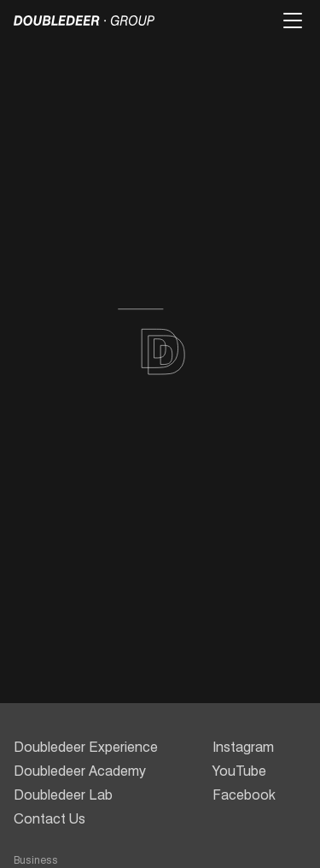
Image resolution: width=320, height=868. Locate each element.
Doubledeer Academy (80, 771)
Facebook (244, 795)
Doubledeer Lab (63, 795)
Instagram (243, 747)
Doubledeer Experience (86, 747)
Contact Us (49, 819)
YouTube (239, 771)
